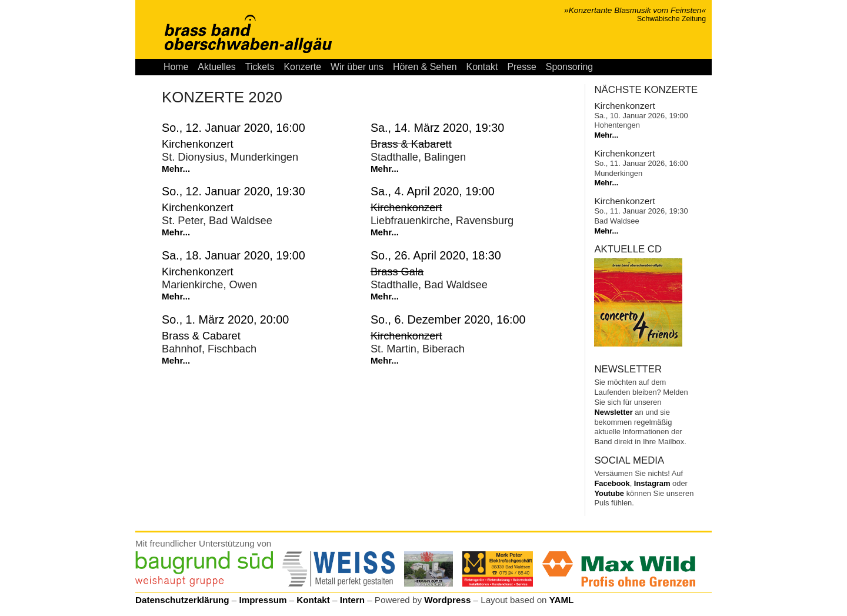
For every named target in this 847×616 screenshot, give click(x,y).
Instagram (652, 483)
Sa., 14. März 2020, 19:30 (437, 128)
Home (176, 67)
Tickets (260, 67)
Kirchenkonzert (198, 144)
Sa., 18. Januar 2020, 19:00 (234, 255)
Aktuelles (216, 67)
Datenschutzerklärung (182, 600)
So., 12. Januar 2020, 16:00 (234, 128)
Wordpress (447, 600)
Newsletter (613, 412)
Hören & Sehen (425, 67)
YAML (562, 600)
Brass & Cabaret (201, 336)
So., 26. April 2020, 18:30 (436, 255)
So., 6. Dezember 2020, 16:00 (448, 319)
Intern (352, 600)
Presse (521, 67)
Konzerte (302, 67)
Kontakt (482, 67)
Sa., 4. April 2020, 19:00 (433, 191)
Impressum (263, 600)
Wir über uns (357, 67)
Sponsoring (569, 67)
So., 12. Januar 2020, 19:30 (234, 191)
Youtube (609, 493)
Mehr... (176, 169)
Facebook (612, 483)
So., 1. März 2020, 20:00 (225, 319)
